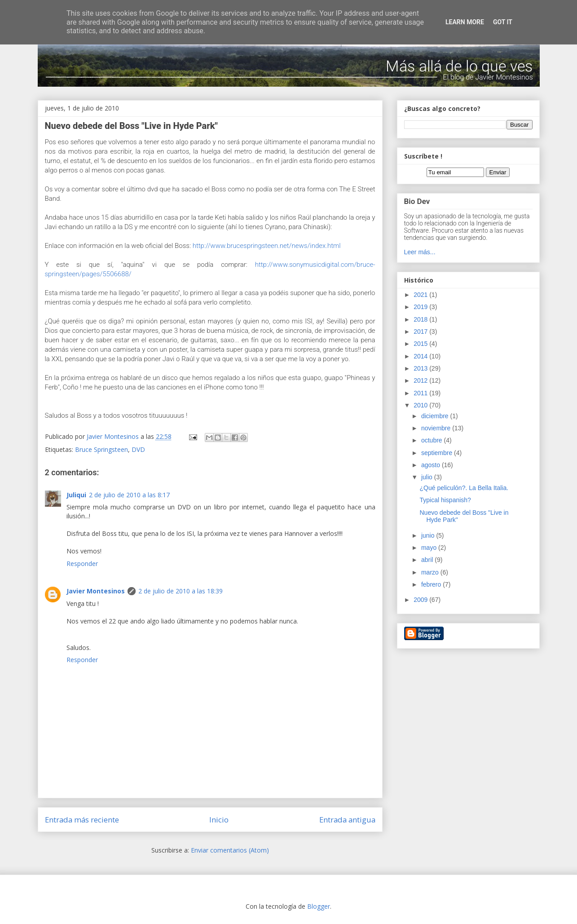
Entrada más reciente (82, 820)
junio (429, 535)
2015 (421, 344)
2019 (421, 307)
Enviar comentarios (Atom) (230, 850)
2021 (421, 295)
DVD (138, 449)
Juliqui (76, 495)
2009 (421, 600)
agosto (432, 465)
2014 (421, 356)
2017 (421, 332)
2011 (421, 393)
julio (428, 477)
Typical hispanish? (445, 500)
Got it (503, 22)
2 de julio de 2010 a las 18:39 (181, 591)
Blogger (319, 906)
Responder (82, 564)
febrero (432, 584)
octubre (433, 440)
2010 (421, 405)
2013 (421, 368)
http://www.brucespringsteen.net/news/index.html (267, 246)
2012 (421, 380)
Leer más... (420, 252)
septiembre (438, 453)
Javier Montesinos (96, 591)
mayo (430, 548)
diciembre (436, 416)
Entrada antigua (347, 820)
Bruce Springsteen (101, 449)
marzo (431, 572)
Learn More (465, 22)
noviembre (437, 428)
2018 (421, 319)
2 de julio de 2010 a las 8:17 (129, 495)
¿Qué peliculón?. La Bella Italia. (464, 488)
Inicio (219, 820)
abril (428, 560)
